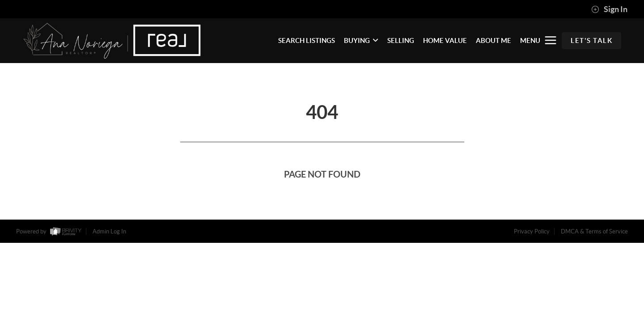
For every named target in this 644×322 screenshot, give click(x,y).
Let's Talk (591, 40)
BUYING (361, 40)
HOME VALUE (445, 40)
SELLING (401, 40)
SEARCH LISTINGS (307, 40)
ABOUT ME (494, 40)
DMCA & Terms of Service (594, 231)
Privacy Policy (532, 231)
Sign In (609, 9)
